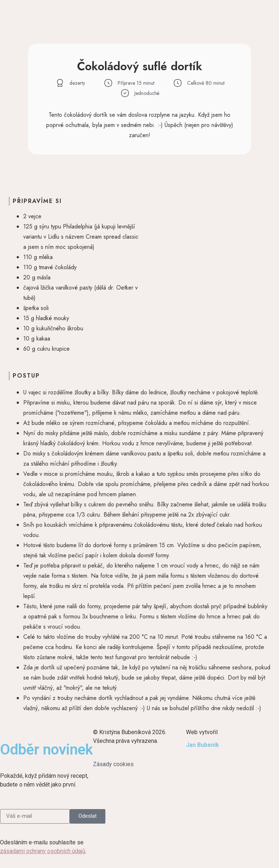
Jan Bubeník (203, 745)
